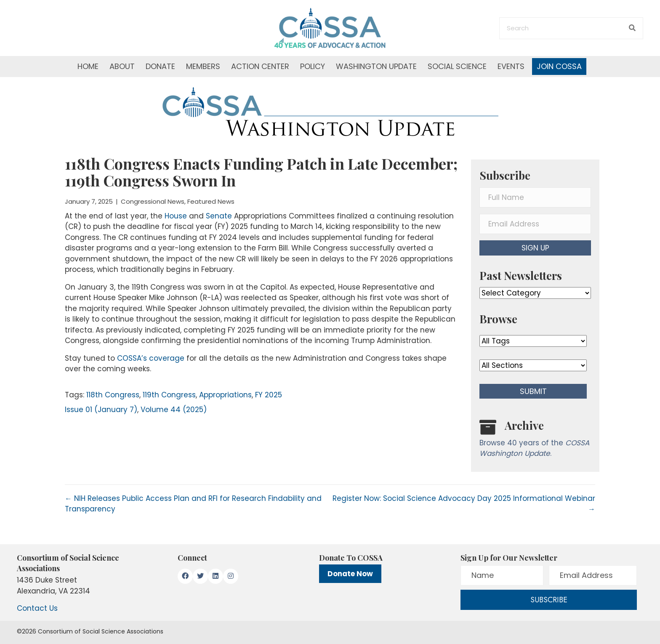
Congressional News (153, 201)
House (176, 216)
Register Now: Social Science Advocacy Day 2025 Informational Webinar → (464, 504)
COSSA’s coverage (151, 358)
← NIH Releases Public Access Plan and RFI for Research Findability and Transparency (193, 504)
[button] (535, 248)
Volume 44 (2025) (174, 410)
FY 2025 (269, 395)
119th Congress (169, 395)
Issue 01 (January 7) (101, 410)
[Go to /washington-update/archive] (535, 440)
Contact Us (37, 608)
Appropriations (225, 395)
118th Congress (113, 395)
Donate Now (350, 574)
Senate (219, 216)
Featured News (211, 201)
